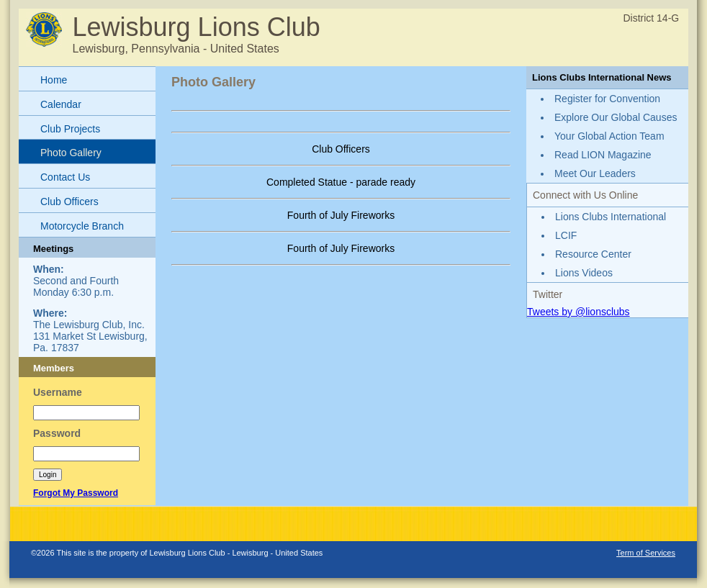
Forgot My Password (76, 493)
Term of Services (646, 553)
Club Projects (70, 129)
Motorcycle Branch (82, 226)
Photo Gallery (71, 153)
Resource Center (593, 254)
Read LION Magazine (603, 155)
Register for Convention (607, 99)
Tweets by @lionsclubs (578, 312)
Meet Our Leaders (595, 173)
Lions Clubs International (611, 217)
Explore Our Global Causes (616, 117)
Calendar (61, 104)
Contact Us (65, 177)
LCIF (566, 235)
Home (54, 80)
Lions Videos (584, 273)
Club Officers (69, 202)
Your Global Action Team (609, 136)
